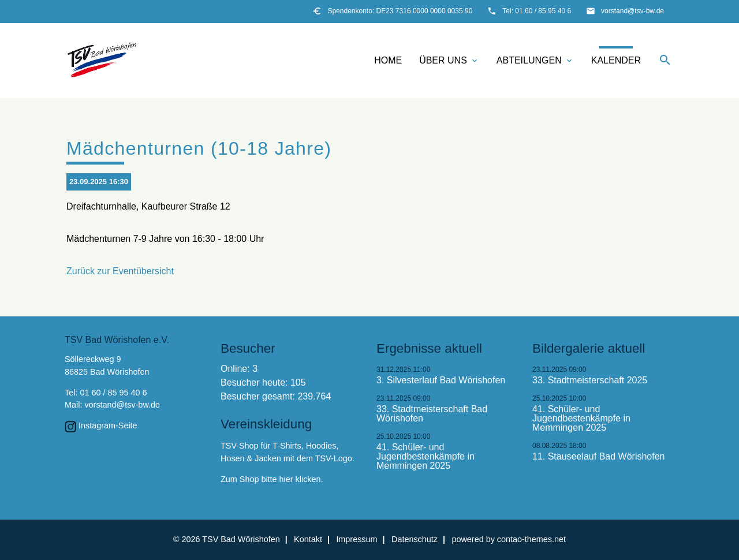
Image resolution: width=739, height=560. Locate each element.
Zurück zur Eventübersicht (120, 271)
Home (388, 60)
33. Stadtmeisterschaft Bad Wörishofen (432, 414)
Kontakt (308, 539)
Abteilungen (535, 61)
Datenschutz (415, 539)
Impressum (357, 539)
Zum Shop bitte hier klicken (271, 479)
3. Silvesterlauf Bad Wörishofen (441, 380)
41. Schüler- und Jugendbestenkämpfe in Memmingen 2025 (426, 457)
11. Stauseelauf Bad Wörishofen (598, 457)
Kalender (616, 60)
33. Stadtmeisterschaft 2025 (590, 380)
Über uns (449, 61)
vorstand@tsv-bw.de (632, 11)
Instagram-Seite (108, 425)
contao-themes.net (531, 539)
